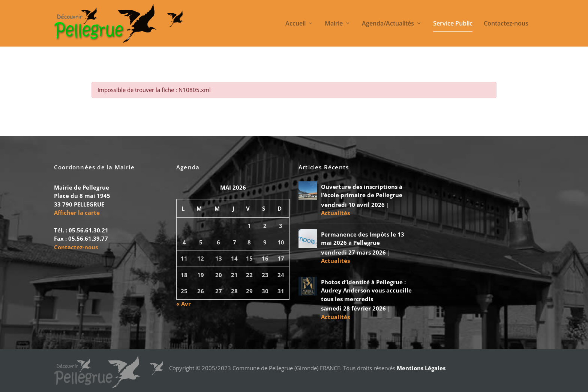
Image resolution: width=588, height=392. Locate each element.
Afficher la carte (77, 213)
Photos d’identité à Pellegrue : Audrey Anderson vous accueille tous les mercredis (366, 290)
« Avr (184, 304)
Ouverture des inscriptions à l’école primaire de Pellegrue (362, 191)
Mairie (334, 24)
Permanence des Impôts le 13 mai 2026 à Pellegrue (363, 239)
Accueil (295, 24)
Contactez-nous (506, 24)
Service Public (453, 24)
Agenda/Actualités (388, 24)
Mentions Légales (421, 368)
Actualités (335, 213)
